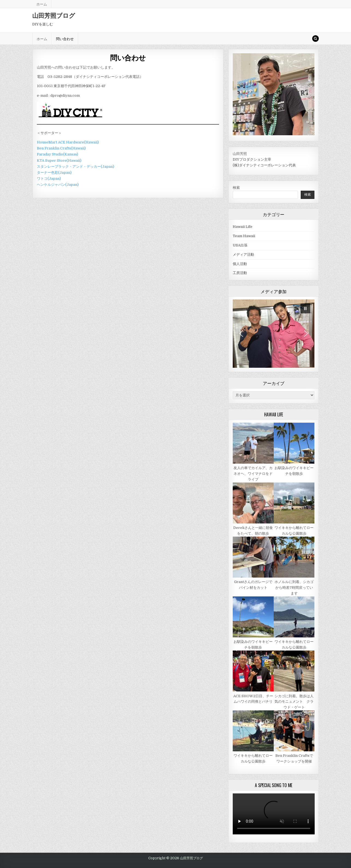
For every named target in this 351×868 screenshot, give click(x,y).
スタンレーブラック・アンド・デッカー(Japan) (76, 167)
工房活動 (240, 273)
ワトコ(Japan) (49, 179)
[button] (305, 308)
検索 (236, 188)
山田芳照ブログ (54, 15)
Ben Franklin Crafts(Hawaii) (61, 148)
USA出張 (240, 245)
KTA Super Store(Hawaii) (59, 161)
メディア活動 (243, 254)
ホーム (42, 4)
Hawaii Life (243, 227)
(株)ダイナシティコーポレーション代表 (264, 165)
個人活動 (240, 264)
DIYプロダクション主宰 (252, 159)
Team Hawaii (244, 236)
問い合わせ (65, 39)
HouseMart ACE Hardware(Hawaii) (68, 142)
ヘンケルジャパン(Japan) (58, 185)
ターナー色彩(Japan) (54, 173)
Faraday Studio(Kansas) (57, 154)
